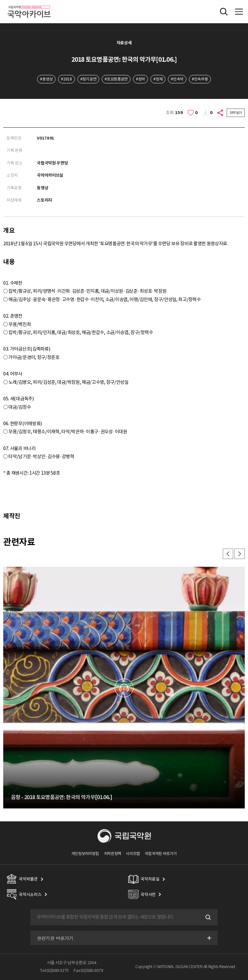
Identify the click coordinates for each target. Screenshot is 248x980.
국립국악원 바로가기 (161, 854)
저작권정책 (113, 854)
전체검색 (224, 12)
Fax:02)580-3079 (88, 970)
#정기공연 (88, 79)
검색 (207, 917)
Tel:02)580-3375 (54, 970)
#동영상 (46, 79)
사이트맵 (133, 854)
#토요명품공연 (116, 79)
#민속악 (177, 79)
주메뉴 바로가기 (0, 0)
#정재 (158, 79)
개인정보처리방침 (85, 854)
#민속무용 (200, 79)
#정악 (140, 79)
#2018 (66, 79)
